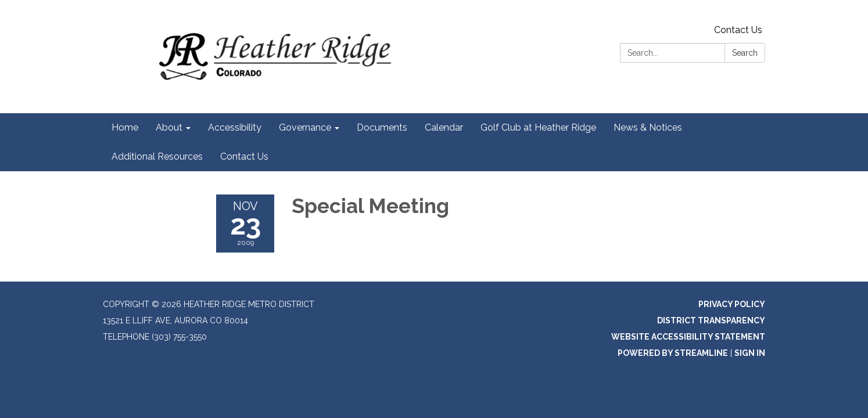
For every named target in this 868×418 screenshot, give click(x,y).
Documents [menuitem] (382, 127)
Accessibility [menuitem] (235, 127)
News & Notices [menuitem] (648, 127)
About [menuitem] (169, 127)
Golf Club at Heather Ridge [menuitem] (538, 127)
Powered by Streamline (673, 353)
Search (745, 53)
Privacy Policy (732, 304)
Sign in (750, 353)
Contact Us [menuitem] (244, 156)
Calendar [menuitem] (444, 127)
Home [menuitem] (125, 127)
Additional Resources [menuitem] (157, 156)
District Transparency (711, 320)
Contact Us (738, 30)
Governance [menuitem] (305, 127)
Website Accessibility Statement (688, 337)
